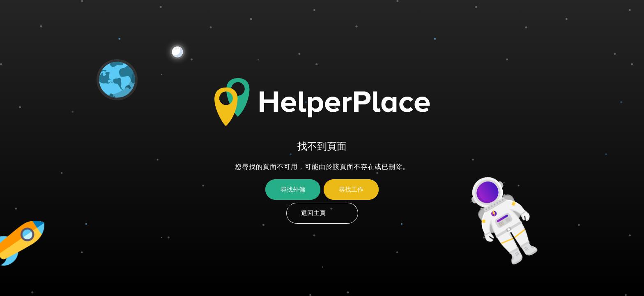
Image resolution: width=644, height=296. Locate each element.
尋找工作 (351, 190)
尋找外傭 (293, 190)
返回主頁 (313, 213)
